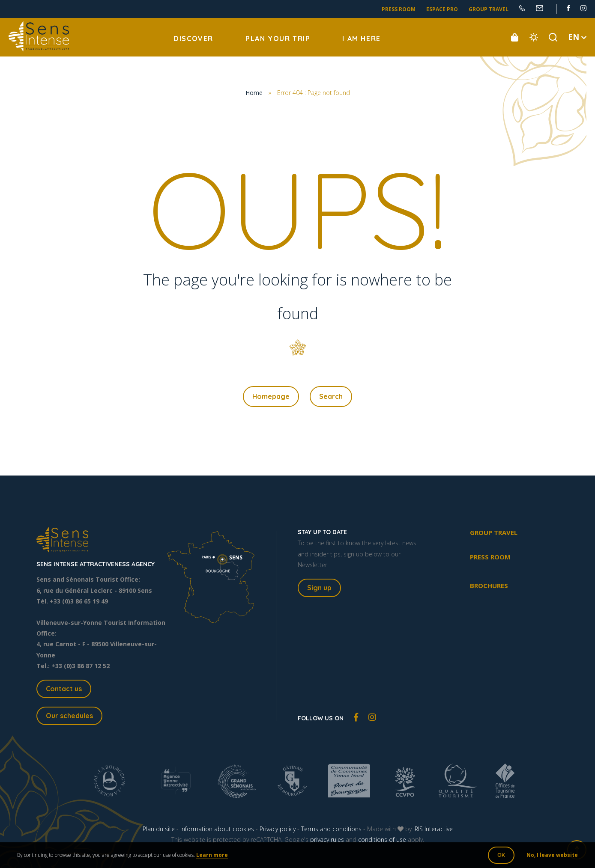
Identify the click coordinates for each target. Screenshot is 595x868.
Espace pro (442, 9)
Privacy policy (278, 829)
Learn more (212, 855)
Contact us (64, 689)
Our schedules (69, 716)
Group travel (489, 9)
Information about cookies (217, 829)
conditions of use (382, 840)
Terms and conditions (331, 829)
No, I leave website (552, 855)
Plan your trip (278, 39)
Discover (193, 39)
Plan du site (159, 829)
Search (331, 396)
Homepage (271, 396)
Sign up (319, 588)
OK (501, 855)
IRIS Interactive (433, 829)
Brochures (489, 586)
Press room (399, 9)
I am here (361, 39)
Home (254, 93)
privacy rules (327, 840)
